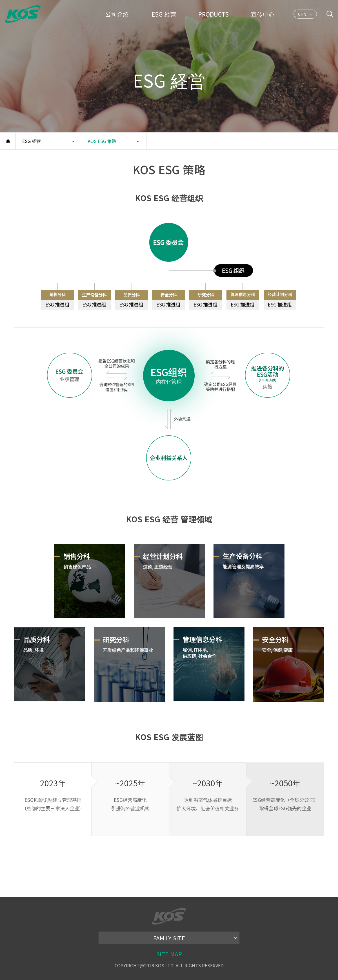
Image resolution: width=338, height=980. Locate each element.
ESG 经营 (164, 14)
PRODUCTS (214, 14)
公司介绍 (117, 14)
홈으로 (8, 141)
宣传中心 (263, 14)
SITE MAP (169, 954)
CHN (302, 15)
